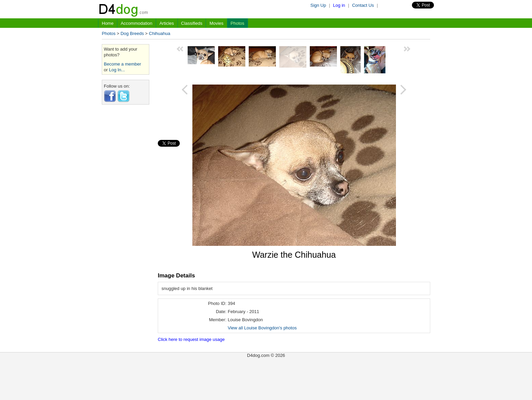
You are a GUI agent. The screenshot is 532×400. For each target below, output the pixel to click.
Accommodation (137, 23)
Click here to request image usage (191, 339)
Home (108, 23)
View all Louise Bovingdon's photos (262, 328)
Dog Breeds (132, 33)
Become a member (122, 64)
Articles (167, 23)
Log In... (117, 70)
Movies (216, 23)
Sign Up (318, 5)
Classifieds (192, 23)
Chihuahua (160, 33)
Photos (237, 23)
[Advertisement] (126, 212)
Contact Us (363, 5)
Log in (339, 5)
